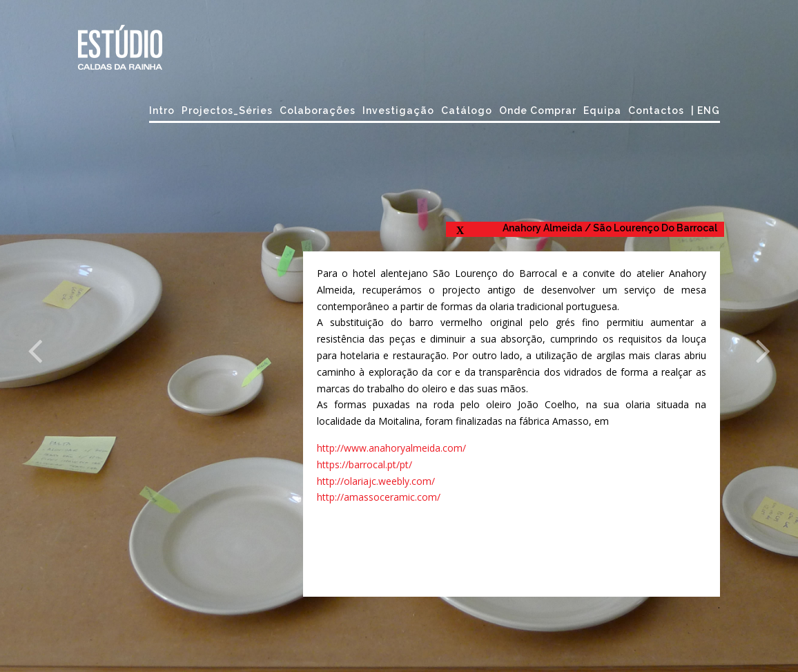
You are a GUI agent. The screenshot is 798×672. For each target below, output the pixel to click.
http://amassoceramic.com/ (379, 497)
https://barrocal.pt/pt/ (364, 464)
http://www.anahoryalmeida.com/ (391, 448)
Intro (162, 111)
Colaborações (318, 111)
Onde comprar (538, 111)
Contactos (656, 111)
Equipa (602, 111)
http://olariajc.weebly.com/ (376, 481)
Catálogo (467, 111)
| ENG (705, 111)
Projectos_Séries (227, 111)
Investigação (398, 111)
